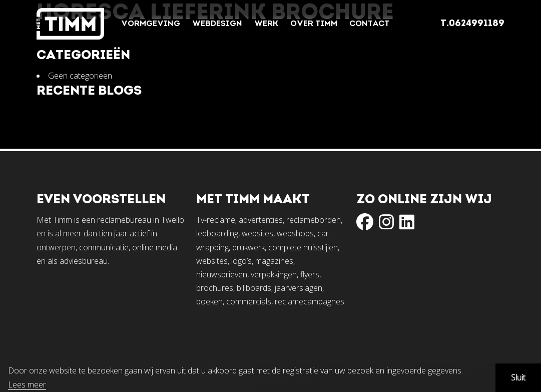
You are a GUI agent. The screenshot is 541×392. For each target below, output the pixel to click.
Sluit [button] (518, 377)
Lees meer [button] (27, 385)
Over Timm (314, 24)
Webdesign (217, 24)
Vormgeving (151, 24)
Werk (266, 24)
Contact (369, 24)
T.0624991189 (472, 24)
